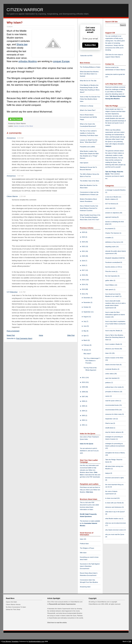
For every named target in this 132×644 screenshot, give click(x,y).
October (86, 307)
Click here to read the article (57, 623)
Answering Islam (85, 587)
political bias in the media (114, 387)
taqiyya (108, 146)
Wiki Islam (83, 553)
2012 (84, 294)
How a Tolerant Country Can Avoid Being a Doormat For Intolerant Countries (89, 208)
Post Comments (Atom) (24, 338)
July (85, 321)
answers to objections (112, 213)
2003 (84, 416)
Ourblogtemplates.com (36, 641)
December (87, 298)
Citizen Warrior (25, 10)
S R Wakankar (12, 292)
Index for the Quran (87, 444)
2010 (84, 382)
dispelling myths (111, 247)
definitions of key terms (113, 242)
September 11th (111, 419)
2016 (84, 275)
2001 (84, 425)
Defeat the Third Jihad (13, 609)
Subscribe (90, 45)
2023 (84, 242)
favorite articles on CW (113, 267)
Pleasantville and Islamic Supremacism (62, 604)
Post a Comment (13, 331)
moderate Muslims (111, 369)
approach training (111, 217)
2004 (84, 411)
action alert (109, 208)
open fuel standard (112, 378)
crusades (108, 238)
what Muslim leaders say (113, 519)
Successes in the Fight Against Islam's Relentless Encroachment (90, 566)
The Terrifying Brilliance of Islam (90, 67)
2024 (84, 237)
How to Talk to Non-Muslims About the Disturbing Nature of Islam (115, 337)
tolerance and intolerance (114, 507)
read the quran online (112, 401)
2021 (84, 251)
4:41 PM (22, 292)
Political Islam (84, 544)
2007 (84, 397)
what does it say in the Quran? (115, 512)
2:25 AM (22, 196)
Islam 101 (83, 539)
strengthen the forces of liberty (115, 453)
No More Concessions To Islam (16, 607)
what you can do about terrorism (116, 523)
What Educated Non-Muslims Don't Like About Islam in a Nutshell (89, 74)
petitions (108, 383)
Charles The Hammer (112, 233)
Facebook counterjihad (113, 262)
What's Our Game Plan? (88, 110)
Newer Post (11, 335)
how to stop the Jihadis (113, 331)
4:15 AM (20, 138)
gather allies (109, 280)
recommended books (112, 405)
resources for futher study (114, 414)
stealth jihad (109, 428)
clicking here (109, 41)
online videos (110, 374)
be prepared (109, 228)
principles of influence (112, 392)
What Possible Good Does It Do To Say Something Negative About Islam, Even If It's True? (90, 217)
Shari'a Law (109, 423)
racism (108, 396)
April (85, 336)
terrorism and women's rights (115, 478)
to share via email (111, 498)
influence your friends (112, 349)
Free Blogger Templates (11, 641)
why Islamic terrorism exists (114, 530)
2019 (84, 261)
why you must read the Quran (115, 534)
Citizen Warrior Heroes (13, 604)
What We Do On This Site (88, 81)
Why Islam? (15, 23)
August (86, 317)
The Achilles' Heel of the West (89, 181)
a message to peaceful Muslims (115, 190)
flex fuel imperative (112, 276)
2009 (84, 387)
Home (41, 335)
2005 (84, 406)
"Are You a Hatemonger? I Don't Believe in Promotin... (92, 361)
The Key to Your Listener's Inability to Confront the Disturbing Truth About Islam (89, 133)
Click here (89, 492)
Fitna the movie (110, 271)
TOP (130, 641)
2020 (84, 256)
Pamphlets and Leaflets (87, 147)
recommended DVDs (112, 410)
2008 (84, 392)
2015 (84, 280)
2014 (84, 284)
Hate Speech (84, 163)
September (87, 312)
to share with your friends (114, 503)
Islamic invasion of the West (23, 126)
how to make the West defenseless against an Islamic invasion (115, 315)
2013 (84, 289)
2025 (84, 232)
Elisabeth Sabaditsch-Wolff (114, 258)
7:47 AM (20, 176)
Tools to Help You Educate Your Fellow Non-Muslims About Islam (90, 99)
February (87, 345)
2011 (84, 378)
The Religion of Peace (87, 548)
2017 (84, 270)
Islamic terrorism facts (113, 365)
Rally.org (118, 38)
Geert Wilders (110, 285)
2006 (84, 401)
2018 (84, 265)
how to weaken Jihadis (113, 344)
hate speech (109, 289)
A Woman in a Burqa (86, 106)
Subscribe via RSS (86, 56)
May (85, 331)
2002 (84, 420)
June (85, 326)
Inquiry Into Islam (11, 602)
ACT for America (111, 204)
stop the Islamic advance (113, 432)
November (87, 302)
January (86, 350)
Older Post (71, 335)
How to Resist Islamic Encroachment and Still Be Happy (88, 117)
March (86, 340)
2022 (84, 246)
